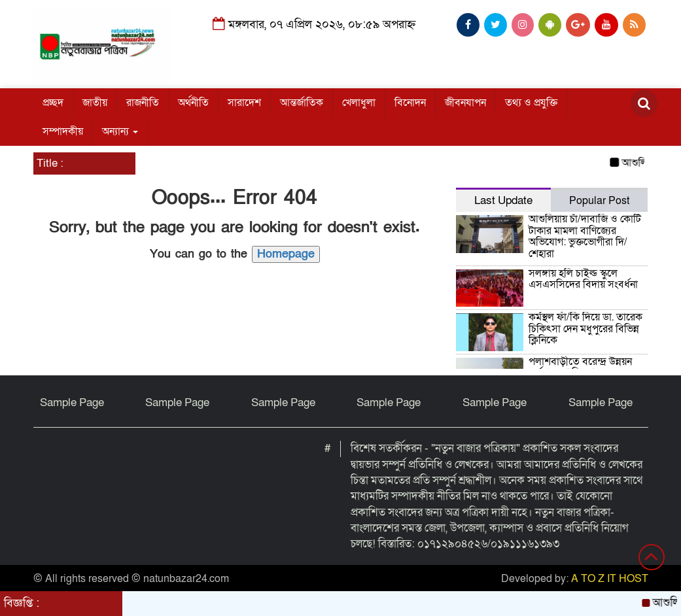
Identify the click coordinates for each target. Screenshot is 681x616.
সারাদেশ (244, 103)
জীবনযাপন (465, 103)
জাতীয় (95, 103)
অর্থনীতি (193, 103)
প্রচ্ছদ (53, 103)
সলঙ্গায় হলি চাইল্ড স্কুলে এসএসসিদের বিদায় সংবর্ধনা (585, 279)
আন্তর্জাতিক (302, 103)
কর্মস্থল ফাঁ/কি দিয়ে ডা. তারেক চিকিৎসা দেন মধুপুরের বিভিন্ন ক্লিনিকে (585, 329)
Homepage (286, 254)
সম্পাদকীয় (63, 131)
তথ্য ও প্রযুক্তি (531, 103)
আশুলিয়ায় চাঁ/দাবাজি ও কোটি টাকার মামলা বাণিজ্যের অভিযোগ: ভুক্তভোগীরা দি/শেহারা (585, 236)
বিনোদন (410, 103)
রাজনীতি (143, 103)
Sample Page (72, 402)
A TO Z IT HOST (610, 579)
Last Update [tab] (503, 200)
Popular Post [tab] (599, 201)
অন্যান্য (120, 131)
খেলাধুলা (359, 103)
